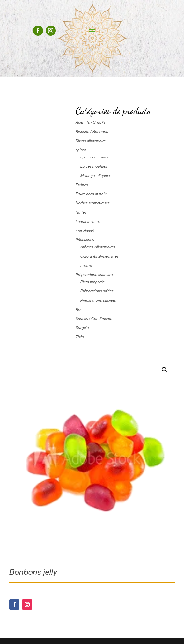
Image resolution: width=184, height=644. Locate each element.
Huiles (81, 212)
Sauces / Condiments (94, 319)
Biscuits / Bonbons (92, 132)
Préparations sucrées (98, 300)
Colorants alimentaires (99, 256)
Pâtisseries (85, 240)
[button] (165, 370)
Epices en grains (94, 157)
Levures (87, 266)
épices (81, 150)
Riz (78, 310)
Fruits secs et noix (91, 194)
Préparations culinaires (95, 275)
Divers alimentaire (91, 141)
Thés (80, 337)
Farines (82, 185)
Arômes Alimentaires (98, 247)
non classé (85, 231)
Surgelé (82, 328)
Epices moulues (94, 166)
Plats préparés (92, 282)
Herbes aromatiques (93, 203)
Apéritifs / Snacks (91, 122)
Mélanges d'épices (96, 176)
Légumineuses (88, 222)
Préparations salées (97, 291)
